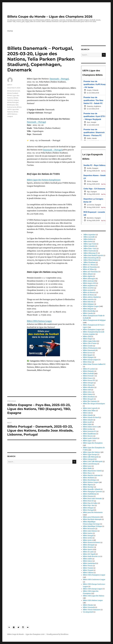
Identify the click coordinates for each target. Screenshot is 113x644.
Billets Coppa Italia (89, 341)
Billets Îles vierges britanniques (94, 404)
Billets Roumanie (89, 529)
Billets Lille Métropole (91, 457)
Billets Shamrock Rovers (91, 543)
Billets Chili (87, 336)
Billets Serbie (87, 538)
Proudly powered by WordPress (57, 634)
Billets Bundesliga (89, 311)
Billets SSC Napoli (89, 554)
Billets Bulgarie (88, 309)
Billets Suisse (88, 561)
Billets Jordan (88, 429)
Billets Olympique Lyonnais (92, 492)
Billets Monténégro (90, 480)
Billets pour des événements (93, 512)
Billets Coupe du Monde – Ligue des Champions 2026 (50, 17)
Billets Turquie (88, 570)
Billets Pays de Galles (90, 503)
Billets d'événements (90, 348)
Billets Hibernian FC (90, 253)
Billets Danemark (14, 91)
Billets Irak (87, 413)
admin (10, 85)
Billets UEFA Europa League (92, 589)
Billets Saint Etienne (90, 531)
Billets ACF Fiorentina (90, 272)
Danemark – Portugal (59, 79)
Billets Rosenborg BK (91, 258)
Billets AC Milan (88, 269)
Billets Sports (88, 549)
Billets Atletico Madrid (91, 297)
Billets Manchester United (92, 471)
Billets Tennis (88, 566)
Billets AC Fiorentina (90, 267)
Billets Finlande (88, 371)
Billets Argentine (89, 235)
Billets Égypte (88, 355)
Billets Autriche (88, 299)
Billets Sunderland (89, 563)
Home (10, 31)
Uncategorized (88, 612)
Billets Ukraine (88, 605)
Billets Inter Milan (89, 411)
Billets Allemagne (89, 279)
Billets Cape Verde (89, 244)
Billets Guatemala (89, 251)
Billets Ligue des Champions (93, 443)
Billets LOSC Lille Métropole (93, 462)
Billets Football (13, 93)
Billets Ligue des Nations (91, 452)
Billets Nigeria (88, 485)
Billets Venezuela (89, 607)
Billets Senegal (88, 536)
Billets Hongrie (88, 399)
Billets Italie (87, 424)
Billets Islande (88, 420)
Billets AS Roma (88, 295)
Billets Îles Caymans (90, 401)
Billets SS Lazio (88, 552)
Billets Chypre (88, 339)
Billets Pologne (88, 508)
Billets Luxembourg (90, 464)
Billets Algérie (88, 276)
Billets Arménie (88, 288)
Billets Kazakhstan (89, 434)
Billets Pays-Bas (89, 505)
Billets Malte (87, 468)
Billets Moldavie (88, 478)
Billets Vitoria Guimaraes (92, 610)
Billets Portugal (13, 102)
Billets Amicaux (88, 281)
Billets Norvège (88, 487)
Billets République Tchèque (92, 526)
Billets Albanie (88, 274)
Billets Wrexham (89, 262)
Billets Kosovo (88, 436)
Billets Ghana (88, 385)
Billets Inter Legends (90, 408)
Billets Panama (88, 496)
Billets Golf (87, 390)
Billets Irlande (88, 415)
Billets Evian (87, 362)
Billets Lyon (87, 466)
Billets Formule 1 (89, 376)
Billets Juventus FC (89, 431)
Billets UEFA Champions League (94, 575)
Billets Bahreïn (88, 302)
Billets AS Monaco (89, 293)
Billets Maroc (88, 473)
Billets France (88, 378)
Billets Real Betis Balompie (92, 519)
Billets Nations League (91, 482)
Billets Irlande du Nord (91, 418)
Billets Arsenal (88, 290)
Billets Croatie (88, 346)
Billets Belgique (88, 304)
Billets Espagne (88, 357)
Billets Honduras (89, 397)
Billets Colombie (89, 246)
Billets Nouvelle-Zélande (92, 489)
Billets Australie (89, 237)
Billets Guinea (88, 394)
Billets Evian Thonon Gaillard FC (94, 364)
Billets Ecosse (88, 353)
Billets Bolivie (88, 239)
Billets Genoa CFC (89, 380)
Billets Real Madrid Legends (93, 255)
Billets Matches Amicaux (92, 475)
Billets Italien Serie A (90, 427)
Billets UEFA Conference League (94, 580)
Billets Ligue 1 (88, 441)
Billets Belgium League (91, 306)
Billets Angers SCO (89, 283)
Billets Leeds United (90, 438)
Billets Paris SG (88, 501)
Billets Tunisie (88, 568)
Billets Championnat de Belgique (94, 320)
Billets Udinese (88, 573)
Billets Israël (87, 422)
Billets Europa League (90, 360)
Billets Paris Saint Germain (92, 499)
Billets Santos (88, 533)
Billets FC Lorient (89, 369)
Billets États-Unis (89, 249)
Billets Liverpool (89, 459)
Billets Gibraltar (88, 387)
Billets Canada (88, 313)
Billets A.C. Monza (89, 265)
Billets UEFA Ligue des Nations (14, 109)
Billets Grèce (87, 392)
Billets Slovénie (88, 547)
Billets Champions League (92, 330)
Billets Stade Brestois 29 (91, 556)
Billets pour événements (91, 517)
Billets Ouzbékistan (90, 494)
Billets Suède (87, 559)
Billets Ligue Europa (90, 455)
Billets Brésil (88, 242)
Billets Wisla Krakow (90, 260)
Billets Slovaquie (89, 545)
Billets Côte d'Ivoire (90, 343)
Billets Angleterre (89, 286)
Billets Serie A (88, 540)
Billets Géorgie (88, 383)
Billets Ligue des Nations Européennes (44, 180)
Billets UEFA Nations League (39, 321)
